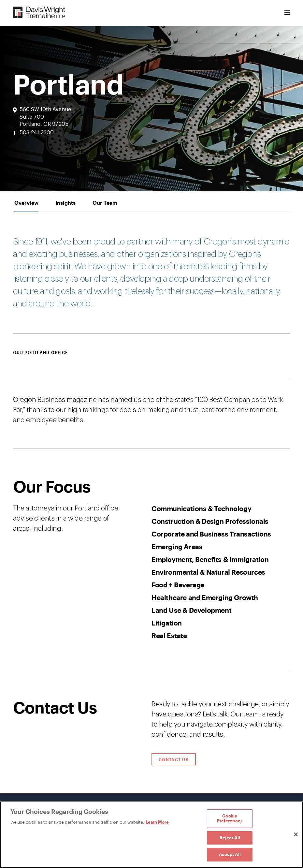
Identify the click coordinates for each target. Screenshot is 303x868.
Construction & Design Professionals (210, 521)
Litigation (167, 623)
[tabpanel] (151, 442)
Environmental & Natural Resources (208, 572)
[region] (151, 835)
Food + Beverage (178, 585)
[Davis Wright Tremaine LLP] (39, 13)
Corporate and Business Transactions (211, 534)
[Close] (296, 834)
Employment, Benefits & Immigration (210, 559)
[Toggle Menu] (287, 13)
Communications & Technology (201, 508)
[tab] (26, 203)
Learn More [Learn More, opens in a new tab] (157, 822)
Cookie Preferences (230, 818)
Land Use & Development (191, 610)
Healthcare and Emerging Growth (205, 597)
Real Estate (169, 635)
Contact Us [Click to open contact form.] (174, 759)
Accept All (230, 854)
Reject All (230, 838)
